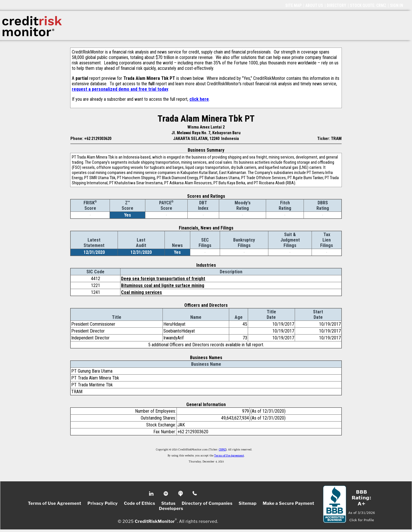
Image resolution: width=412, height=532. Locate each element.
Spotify (166, 494)
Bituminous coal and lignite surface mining (163, 285)
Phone (195, 494)
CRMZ (222, 450)
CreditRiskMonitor (155, 521)
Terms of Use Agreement (229, 456)
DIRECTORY (336, 5)
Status (169, 503)
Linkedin (152, 494)
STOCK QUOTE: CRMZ (368, 5)
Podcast (181, 494)
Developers (171, 509)
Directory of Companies (207, 503)
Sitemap (248, 503)
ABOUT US (314, 5)
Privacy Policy (103, 503)
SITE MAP (293, 5)
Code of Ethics (139, 503)
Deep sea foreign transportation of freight (163, 279)
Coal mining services (141, 292)
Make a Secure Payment (288, 503)
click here (199, 99)
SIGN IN (397, 5)
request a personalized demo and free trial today (120, 89)
